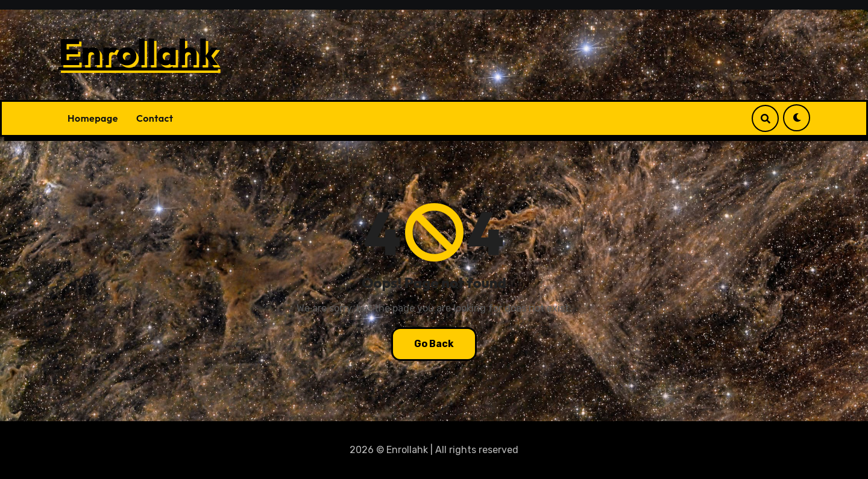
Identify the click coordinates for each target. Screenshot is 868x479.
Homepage (93, 118)
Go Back (434, 344)
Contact (155, 118)
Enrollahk (138, 52)
